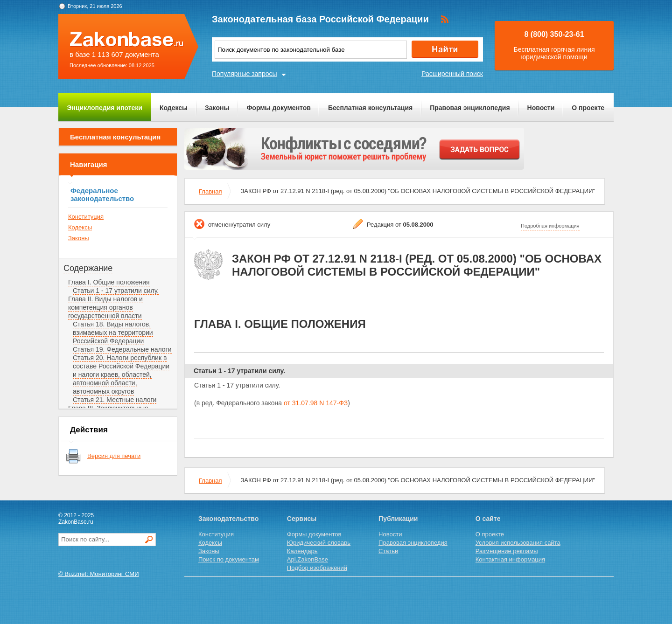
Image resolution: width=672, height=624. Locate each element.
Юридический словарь (319, 543)
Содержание (88, 268)
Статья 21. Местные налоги (115, 400)
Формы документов (279, 108)
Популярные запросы (245, 74)
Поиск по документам (229, 559)
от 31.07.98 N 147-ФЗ (316, 403)
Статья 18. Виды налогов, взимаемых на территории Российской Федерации (113, 333)
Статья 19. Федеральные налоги (122, 349)
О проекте (588, 108)
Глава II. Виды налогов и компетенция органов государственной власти (105, 307)
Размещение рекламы (507, 551)
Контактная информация (510, 559)
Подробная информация (550, 226)
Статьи (388, 551)
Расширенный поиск (452, 74)
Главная (210, 191)
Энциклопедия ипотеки (105, 108)
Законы (217, 108)
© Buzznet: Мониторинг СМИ (99, 574)
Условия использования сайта (518, 543)
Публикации (398, 519)
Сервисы (302, 519)
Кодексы (174, 108)
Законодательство (228, 519)
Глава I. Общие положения (109, 282)
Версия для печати (114, 456)
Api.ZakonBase (308, 559)
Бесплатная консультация (370, 108)
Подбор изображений (317, 568)
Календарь (302, 551)
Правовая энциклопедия (470, 108)
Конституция (86, 217)
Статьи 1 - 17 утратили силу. (116, 291)
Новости (541, 108)
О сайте (488, 519)
